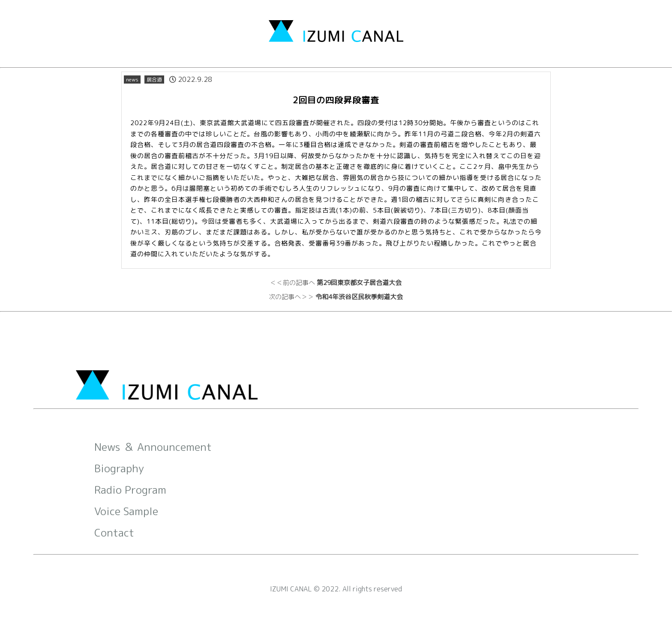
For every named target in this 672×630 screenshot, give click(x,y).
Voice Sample (126, 511)
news (132, 79)
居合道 (154, 79)
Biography (119, 468)
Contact (114, 532)
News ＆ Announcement (153, 447)
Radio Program (130, 490)
